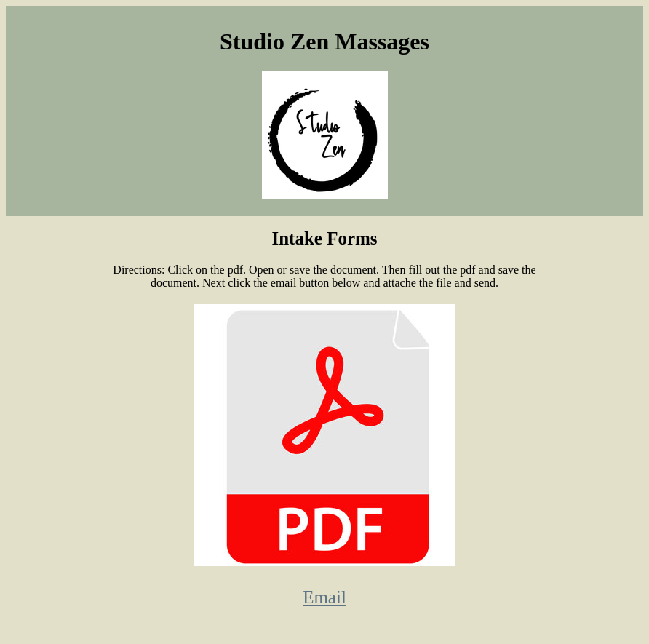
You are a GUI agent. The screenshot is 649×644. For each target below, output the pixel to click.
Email (324, 597)
